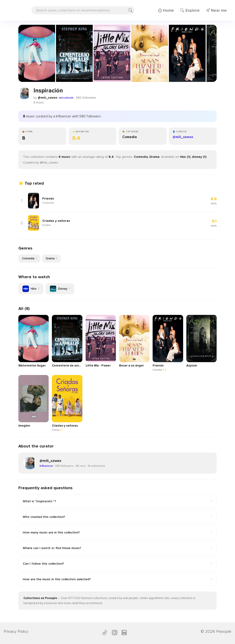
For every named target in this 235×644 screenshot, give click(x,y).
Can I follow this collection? (117, 563)
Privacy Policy (16, 631)
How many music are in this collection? (117, 532)
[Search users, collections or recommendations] (83, 10)
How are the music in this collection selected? (117, 579)
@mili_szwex (48, 98)
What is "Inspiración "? (117, 501)
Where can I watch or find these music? (117, 548)
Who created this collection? (117, 517)
